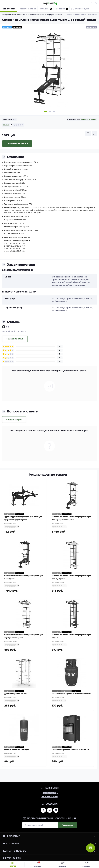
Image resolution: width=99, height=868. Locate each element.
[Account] (96, 3)
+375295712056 (50, 797)
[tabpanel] (49, 70)
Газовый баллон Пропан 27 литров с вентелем (71, 694)
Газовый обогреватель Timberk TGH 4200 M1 (70, 750)
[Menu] (3, 3)
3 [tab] (54, 112)
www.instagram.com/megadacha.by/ (50, 810)
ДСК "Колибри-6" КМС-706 (16, 694)
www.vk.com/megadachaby (56, 810)
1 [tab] (45, 112)
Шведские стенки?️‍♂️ (36, 15)
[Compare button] (94, 133)
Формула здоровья (54, 15)
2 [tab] (50, 112)
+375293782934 (49, 793)
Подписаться (67, 825)
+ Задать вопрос (14, 420)
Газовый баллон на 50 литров (17, 750)
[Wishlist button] (88, 133)
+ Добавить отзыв (15, 339)
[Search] (8, 3)
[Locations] (91, 3)
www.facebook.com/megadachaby (43, 810)
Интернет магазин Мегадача (14, 15)
